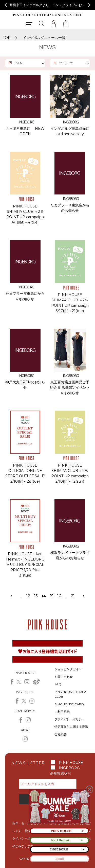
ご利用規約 (62, 712)
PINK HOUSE (71, 763)
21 (73, 596)
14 (44, 596)
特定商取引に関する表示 (71, 727)
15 (52, 596)
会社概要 (61, 734)
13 (38, 596)
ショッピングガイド (68, 669)
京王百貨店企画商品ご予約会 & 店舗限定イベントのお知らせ (70, 387)
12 (28, 596)
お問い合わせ (64, 677)
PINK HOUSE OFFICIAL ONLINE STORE (48, 15)
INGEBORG (69, 768)
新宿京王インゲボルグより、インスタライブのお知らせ (51, 5)
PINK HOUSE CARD (69, 704)
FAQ (58, 684)
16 (59, 596)
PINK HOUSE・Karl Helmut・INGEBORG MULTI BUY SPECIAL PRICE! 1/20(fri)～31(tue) (25, 565)
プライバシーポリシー (70, 719)
